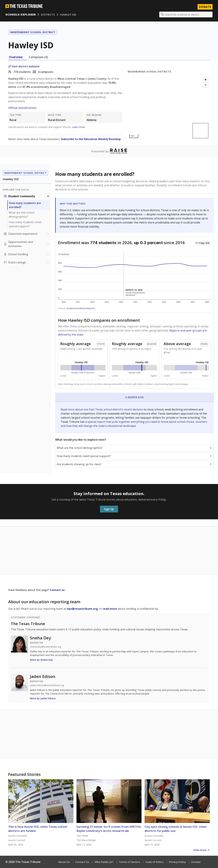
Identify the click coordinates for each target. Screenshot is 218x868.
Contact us (57, 590)
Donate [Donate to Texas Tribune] (205, 7)
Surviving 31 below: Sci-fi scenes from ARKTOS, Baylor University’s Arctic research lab (109, 829)
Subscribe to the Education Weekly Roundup (91, 139)
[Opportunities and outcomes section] (27, 244)
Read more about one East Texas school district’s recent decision (102, 409)
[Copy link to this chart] (203, 243)
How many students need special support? (25, 224)
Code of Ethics (154, 862)
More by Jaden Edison (43, 698)
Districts (48, 15)
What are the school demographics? (22, 215)
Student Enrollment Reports (81, 308)
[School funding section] (27, 254)
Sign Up (109, 509)
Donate (196, 862)
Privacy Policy (177, 862)
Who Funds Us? (104, 862)
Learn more (79, 127)
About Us (64, 862)
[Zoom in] (206, 80)
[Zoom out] (206, 85)
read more (110, 609)
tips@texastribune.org (82, 609)
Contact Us (82, 862)
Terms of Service (129, 862)
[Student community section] (27, 196)
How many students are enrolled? (25, 205)
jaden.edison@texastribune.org (47, 685)
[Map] (169, 108)
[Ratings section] (27, 262)
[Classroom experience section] (27, 234)
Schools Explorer (21, 15)
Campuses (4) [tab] (38, 57)
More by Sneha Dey (41, 660)
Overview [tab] (16, 57)
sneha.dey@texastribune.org (46, 647)
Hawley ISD (68, 15)
